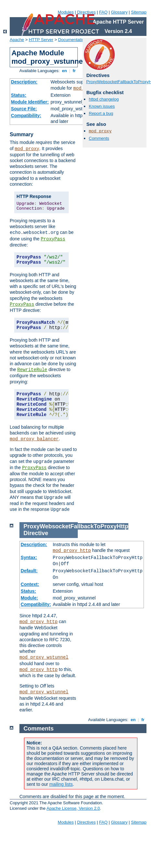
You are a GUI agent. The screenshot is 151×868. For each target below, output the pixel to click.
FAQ (103, 12)
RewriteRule (32, 370)
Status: (19, 95)
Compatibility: (26, 115)
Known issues (102, 106)
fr (74, 71)
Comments (99, 138)
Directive (36, 533)
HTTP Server (41, 40)
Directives (86, 12)
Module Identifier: (30, 102)
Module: (29, 598)
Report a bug (101, 113)
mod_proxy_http (72, 551)
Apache (17, 40)
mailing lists (61, 784)
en (64, 71)
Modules (66, 12)
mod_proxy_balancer (34, 439)
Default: (29, 571)
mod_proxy (27, 149)
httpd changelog (104, 99)
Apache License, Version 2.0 (73, 808)
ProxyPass (53, 239)
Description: (24, 82)
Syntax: (29, 557)
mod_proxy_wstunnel (44, 657)
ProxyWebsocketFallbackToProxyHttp (76, 526)
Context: (30, 584)
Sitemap (139, 12)
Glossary (119, 12)
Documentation (72, 40)
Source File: (24, 109)
